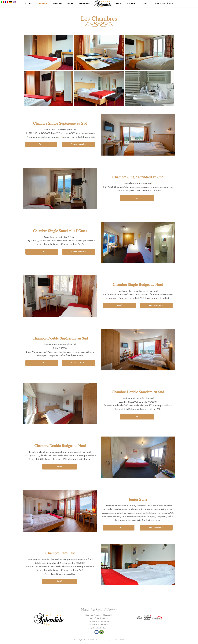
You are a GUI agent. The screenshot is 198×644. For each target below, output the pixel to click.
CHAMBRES (43, 4)
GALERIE (131, 4)
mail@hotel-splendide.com (99, 628)
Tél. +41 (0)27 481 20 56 (99, 622)
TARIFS (70, 4)
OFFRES (118, 4)
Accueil (28, 4)
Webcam (57, 4)
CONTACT (145, 4)
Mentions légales (164, 4)
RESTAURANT (85, 4)
